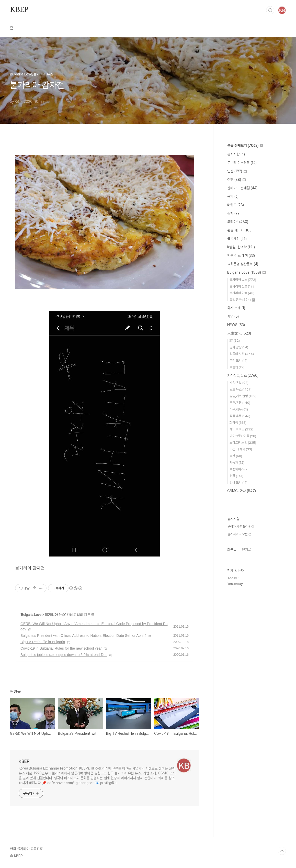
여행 (236, 180)
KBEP (19, 10)
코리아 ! (238, 222)
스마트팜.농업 (243, 443)
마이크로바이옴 (243, 436)
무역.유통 (240, 403)
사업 (233, 316)
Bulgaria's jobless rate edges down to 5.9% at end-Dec (64, 655)
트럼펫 (237, 367)
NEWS (236, 325)
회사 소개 (236, 308)
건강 (236, 476)
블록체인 (237, 239)
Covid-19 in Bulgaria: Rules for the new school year (61, 648)
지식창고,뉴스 (243, 375)
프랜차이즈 (240, 469)
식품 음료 (240, 416)
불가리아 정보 (243, 286)
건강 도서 (238, 482)
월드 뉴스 (241, 389)
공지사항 (236, 154)
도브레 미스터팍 (242, 163)
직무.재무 (239, 409)
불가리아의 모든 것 (239, 534)
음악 (233, 196)
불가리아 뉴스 (55, 615)
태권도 (236, 205)
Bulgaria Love (31, 615)
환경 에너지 (240, 230)
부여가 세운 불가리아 (241, 527)
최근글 (232, 550)
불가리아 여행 (242, 293)
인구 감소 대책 (241, 255)
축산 (236, 456)
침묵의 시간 (242, 354)
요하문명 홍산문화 (243, 264)
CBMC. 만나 (242, 491)
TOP (282, 851)
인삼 (237, 171)
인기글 (246, 550)
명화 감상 (239, 347)
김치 (234, 213)
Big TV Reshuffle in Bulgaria (43, 642)
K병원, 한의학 (241, 247)
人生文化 (239, 333)
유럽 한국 (242, 300)
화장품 (238, 423)
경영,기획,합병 (243, 396)
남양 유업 (239, 383)
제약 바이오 (241, 429)
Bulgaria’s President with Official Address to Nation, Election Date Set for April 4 (83, 636)
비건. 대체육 (241, 449)
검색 (270, 10)
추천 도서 (238, 360)
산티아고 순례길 (242, 188)
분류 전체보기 (245, 146)
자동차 (237, 463)
